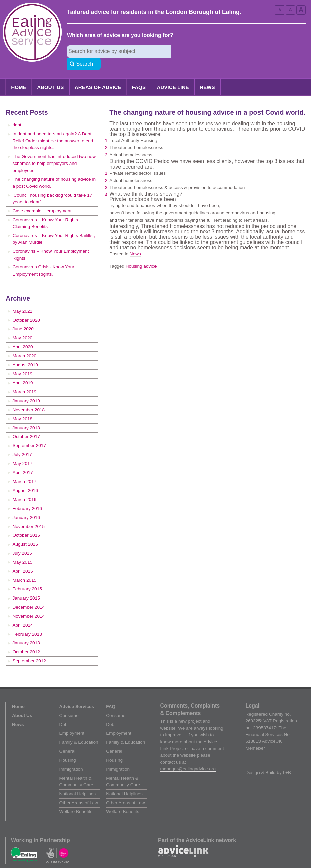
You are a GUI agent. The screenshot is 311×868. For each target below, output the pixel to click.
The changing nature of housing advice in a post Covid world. (54, 170)
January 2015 (26, 586)
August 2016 (25, 478)
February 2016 (27, 496)
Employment (72, 721)
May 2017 (22, 452)
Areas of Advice (98, 75)
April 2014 (23, 613)
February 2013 (27, 622)
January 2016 (26, 505)
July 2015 (22, 541)
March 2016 (24, 487)
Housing (68, 748)
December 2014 (29, 595)
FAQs (139, 75)
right (17, 113)
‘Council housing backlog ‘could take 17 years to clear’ (52, 186)
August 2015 (25, 532)
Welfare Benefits (76, 800)
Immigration (71, 757)
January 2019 (26, 389)
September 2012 (29, 649)
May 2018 (22, 407)
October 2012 (26, 640)
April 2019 (23, 371)
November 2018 (29, 398)
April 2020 (23, 335)
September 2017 (29, 433)
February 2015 (27, 577)
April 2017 (23, 461)
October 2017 (26, 424)
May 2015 (22, 550)
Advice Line (173, 75)
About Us (50, 75)
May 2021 (22, 299)
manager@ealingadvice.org (188, 757)
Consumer (70, 703)
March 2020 (24, 344)
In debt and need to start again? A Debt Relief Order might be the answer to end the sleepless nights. (53, 129)
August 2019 (25, 353)
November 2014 (29, 604)
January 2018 (26, 416)
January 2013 (26, 631)
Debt (64, 712)
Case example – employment (42, 199)
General (67, 739)
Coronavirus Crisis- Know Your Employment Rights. (43, 258)
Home (19, 75)
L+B (287, 761)
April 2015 (23, 559)
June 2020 (23, 317)
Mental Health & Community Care (76, 770)
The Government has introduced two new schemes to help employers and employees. (54, 151)
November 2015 (29, 514)
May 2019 (22, 362)
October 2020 (26, 308)
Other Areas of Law (79, 791)
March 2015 (24, 568)
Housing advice (141, 254)
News (207, 75)
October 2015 (26, 523)
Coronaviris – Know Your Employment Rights (50, 243)
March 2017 (24, 470)
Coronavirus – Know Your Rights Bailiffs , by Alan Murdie (54, 227)
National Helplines (78, 782)
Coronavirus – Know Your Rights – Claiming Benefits (47, 211)
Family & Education (79, 730)
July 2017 (22, 443)
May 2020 (22, 326)
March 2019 (24, 380)
